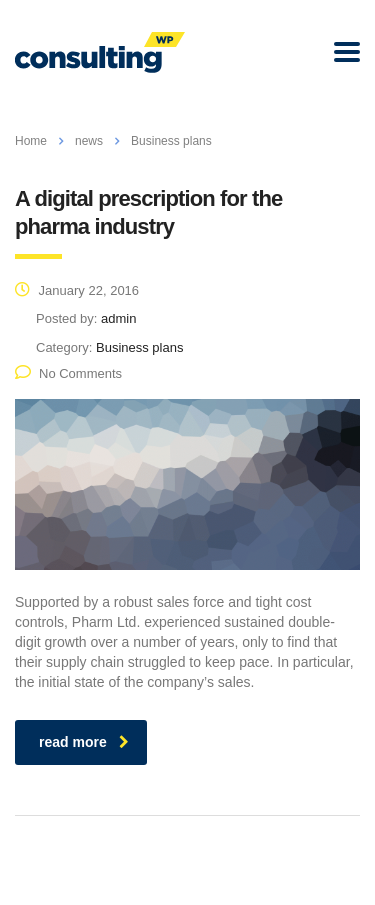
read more (84, 742)
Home (31, 141)
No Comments (68, 373)
